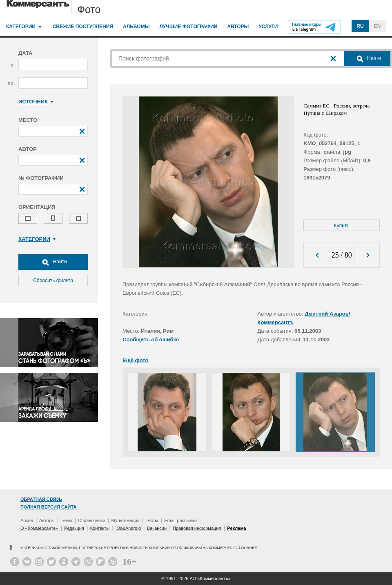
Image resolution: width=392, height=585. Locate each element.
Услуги (268, 27)
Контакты (100, 528)
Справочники (92, 520)
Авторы (238, 27)
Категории (21, 27)
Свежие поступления (83, 27)
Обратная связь (41, 499)
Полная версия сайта (48, 507)
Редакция (74, 528)
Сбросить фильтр (53, 280)
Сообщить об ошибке (151, 340)
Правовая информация (197, 528)
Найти (53, 262)
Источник (36, 102)
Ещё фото (135, 360)
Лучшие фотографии (188, 27)
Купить (342, 226)
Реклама (236, 528)
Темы (67, 520)
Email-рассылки (180, 520)
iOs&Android (128, 528)
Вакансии (157, 528)
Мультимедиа (126, 520)
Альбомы (136, 27)
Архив (27, 520)
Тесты (152, 520)
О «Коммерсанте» (39, 528)
